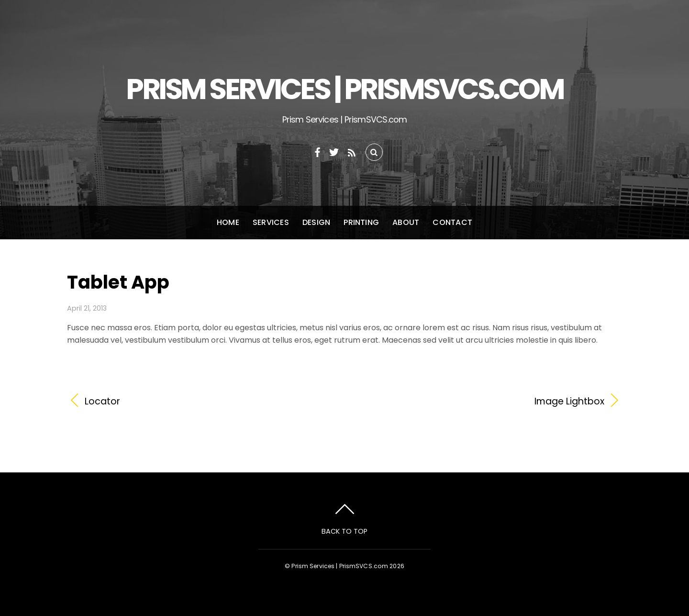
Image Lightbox (483, 402)
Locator (102, 402)
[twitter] (334, 151)
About (406, 222)
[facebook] (318, 151)
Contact (452, 222)
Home (228, 222)
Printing (361, 222)
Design (316, 222)
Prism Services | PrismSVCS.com (340, 566)
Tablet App (118, 282)
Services (271, 222)
